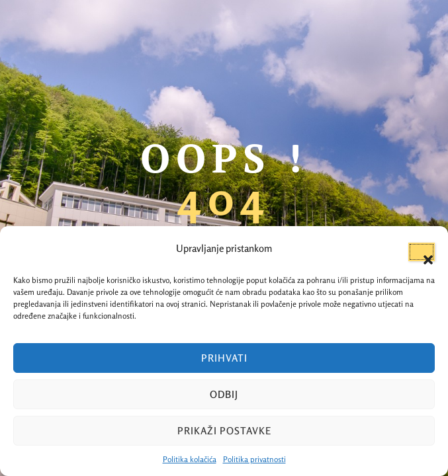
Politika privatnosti (254, 459)
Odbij (224, 394)
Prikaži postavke (224, 431)
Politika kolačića (190, 459)
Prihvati (224, 358)
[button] (422, 252)
